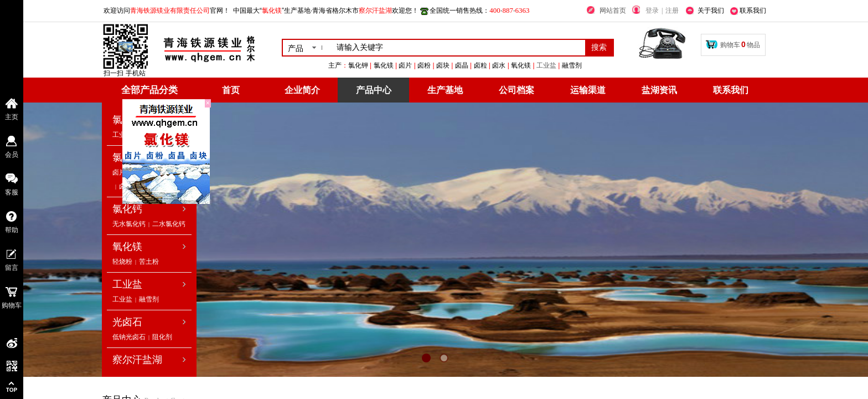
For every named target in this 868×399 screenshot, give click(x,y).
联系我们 (731, 90)
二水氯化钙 (169, 224)
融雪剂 (149, 299)
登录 (652, 11)
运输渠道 (588, 90)
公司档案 (516, 90)
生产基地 (445, 90)
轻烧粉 (122, 262)
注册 (672, 11)
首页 (231, 90)
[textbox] (459, 48)
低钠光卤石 (129, 337)
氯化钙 (127, 209)
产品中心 (374, 90)
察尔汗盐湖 (137, 360)
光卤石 (127, 322)
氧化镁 (127, 247)
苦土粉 (149, 262)
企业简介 (302, 90)
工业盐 (614, 65)
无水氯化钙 (129, 224)
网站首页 (613, 11)
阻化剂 (162, 337)
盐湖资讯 (659, 90)
